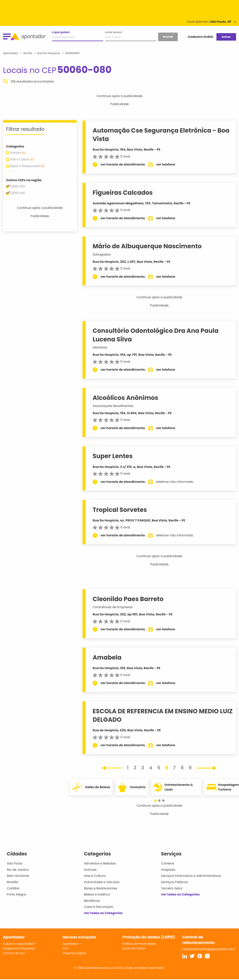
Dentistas (100, 347)
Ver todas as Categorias (103, 913)
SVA (66, 948)
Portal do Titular (134, 948)
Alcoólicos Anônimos (125, 398)
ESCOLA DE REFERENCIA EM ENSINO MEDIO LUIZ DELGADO (163, 715)
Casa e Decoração (99, 907)
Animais (90, 870)
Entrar (226, 37)
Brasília (13, 882)
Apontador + (72, 944)
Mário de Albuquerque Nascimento (147, 246)
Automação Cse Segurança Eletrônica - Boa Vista (161, 135)
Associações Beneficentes (113, 406)
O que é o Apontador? (19, 944)
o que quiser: (61, 32)
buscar (168, 37)
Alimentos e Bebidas (100, 863)
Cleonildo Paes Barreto (128, 599)
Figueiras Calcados (123, 193)
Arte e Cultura (95, 876)
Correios (167, 863)
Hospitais (168, 870)
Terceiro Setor (172, 888)
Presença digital (75, 953)
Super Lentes (113, 456)
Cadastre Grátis (201, 37)
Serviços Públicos (174, 882)
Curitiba (13, 888)
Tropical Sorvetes (120, 510)
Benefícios (92, 901)
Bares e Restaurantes (101, 888)
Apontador (11, 53)
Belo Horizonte (18, 876)
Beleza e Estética (97, 894)
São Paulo (15, 863)
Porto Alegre (16, 894)
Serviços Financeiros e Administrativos (191, 876)
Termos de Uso (14, 953)
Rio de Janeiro (18, 870)
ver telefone (166, 164)
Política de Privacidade (139, 944)
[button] (157, 801)
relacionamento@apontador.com (209, 949)
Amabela (107, 657)
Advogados (102, 254)
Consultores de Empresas (113, 607)
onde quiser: (114, 32)
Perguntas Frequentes (19, 948)
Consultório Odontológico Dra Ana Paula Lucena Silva (156, 335)
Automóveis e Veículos (102, 882)
